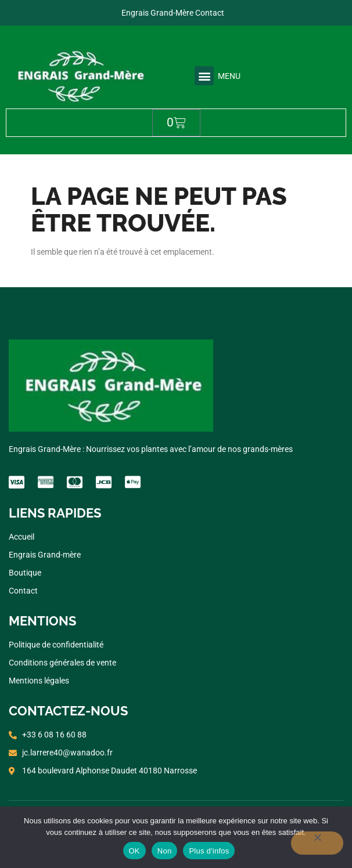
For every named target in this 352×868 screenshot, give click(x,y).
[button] (204, 76)
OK (134, 851)
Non (165, 851)
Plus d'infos (209, 851)
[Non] (317, 843)
